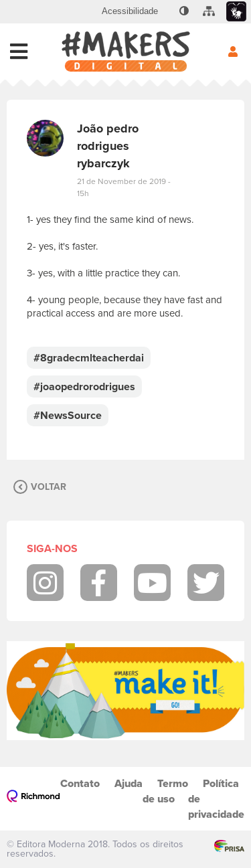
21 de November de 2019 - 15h (124, 187)
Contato (80, 783)
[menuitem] (130, 11)
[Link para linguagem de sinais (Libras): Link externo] (236, 12)
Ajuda (129, 783)
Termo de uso (165, 791)
